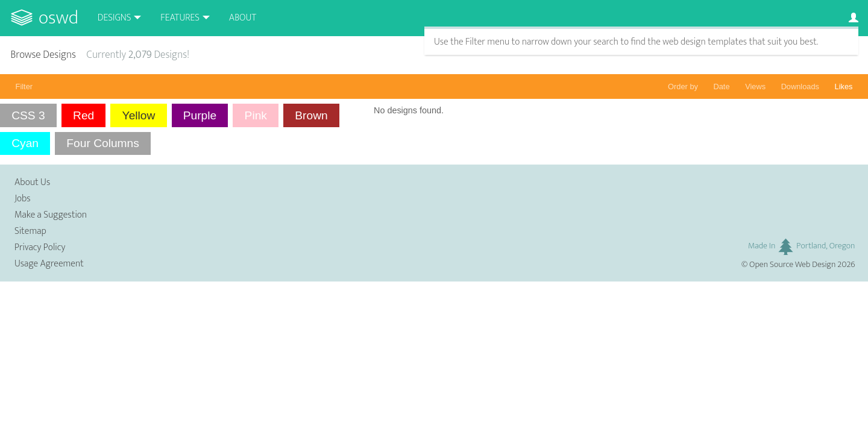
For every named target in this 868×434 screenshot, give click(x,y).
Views (755, 86)
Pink (256, 115)
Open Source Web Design (792, 265)
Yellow (139, 115)
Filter (24, 86)
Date (722, 86)
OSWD (58, 18)
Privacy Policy (40, 247)
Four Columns (103, 143)
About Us (32, 182)
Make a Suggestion (51, 215)
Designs (115, 18)
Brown (311, 115)
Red (83, 115)
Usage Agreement (49, 264)
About (243, 18)
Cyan (25, 143)
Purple (200, 115)
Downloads (800, 86)
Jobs (23, 199)
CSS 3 (28, 115)
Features (180, 18)
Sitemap (30, 231)
